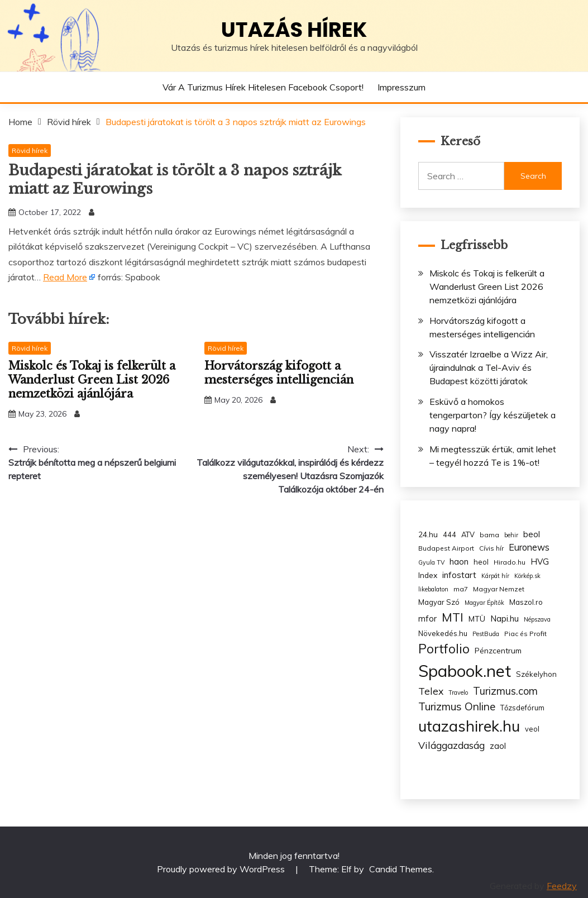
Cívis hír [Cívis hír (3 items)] (491, 548)
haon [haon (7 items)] (459, 562)
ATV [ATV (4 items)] (468, 534)
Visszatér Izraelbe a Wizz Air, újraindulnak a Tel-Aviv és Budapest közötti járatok (489, 367)
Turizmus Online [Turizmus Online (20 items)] (457, 706)
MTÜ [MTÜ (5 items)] (477, 618)
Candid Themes (401, 869)
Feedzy (562, 886)
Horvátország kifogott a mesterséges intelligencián (279, 373)
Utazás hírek (294, 30)
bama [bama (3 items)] (489, 535)
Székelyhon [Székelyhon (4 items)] (536, 674)
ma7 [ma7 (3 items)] (461, 589)
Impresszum (401, 87)
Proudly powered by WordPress (222, 869)
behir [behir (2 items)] (511, 535)
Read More (65, 277)
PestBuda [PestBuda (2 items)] (486, 634)
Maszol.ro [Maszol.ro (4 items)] (526, 602)
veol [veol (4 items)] (532, 729)
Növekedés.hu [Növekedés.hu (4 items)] (443, 633)
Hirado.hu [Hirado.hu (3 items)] (510, 562)
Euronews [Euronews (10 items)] (529, 547)
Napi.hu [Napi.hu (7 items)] (505, 618)
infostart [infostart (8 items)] (459, 575)
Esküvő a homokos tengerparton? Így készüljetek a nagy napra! (493, 415)
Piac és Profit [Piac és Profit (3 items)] (525, 634)
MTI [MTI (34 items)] (453, 617)
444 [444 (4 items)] (450, 534)
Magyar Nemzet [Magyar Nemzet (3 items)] (499, 589)
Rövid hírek (30, 151)
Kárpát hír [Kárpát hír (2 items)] (495, 576)
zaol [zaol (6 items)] (498, 746)
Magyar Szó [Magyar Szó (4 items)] (439, 602)
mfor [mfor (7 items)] (427, 618)
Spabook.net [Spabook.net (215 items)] (465, 671)
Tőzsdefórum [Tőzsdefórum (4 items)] (522, 708)
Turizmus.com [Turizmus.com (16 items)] (505, 691)
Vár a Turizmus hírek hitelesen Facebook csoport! (263, 87)
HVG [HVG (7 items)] (540, 562)
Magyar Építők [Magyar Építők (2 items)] (484, 603)
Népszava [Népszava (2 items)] (537, 619)
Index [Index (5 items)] (428, 575)
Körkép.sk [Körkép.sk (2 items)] (527, 576)
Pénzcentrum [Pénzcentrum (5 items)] (498, 650)
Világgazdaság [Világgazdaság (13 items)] (451, 745)
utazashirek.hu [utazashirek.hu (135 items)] (469, 726)
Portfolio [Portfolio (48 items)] (444, 649)
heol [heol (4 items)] (481, 562)
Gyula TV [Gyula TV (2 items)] (431, 562)
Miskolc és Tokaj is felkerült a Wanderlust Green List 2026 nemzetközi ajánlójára (92, 380)
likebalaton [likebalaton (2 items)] (433, 589)
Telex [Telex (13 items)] (431, 691)
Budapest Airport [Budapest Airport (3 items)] (446, 548)
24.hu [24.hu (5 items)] (428, 534)
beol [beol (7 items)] (532, 534)
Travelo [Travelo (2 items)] (458, 692)
